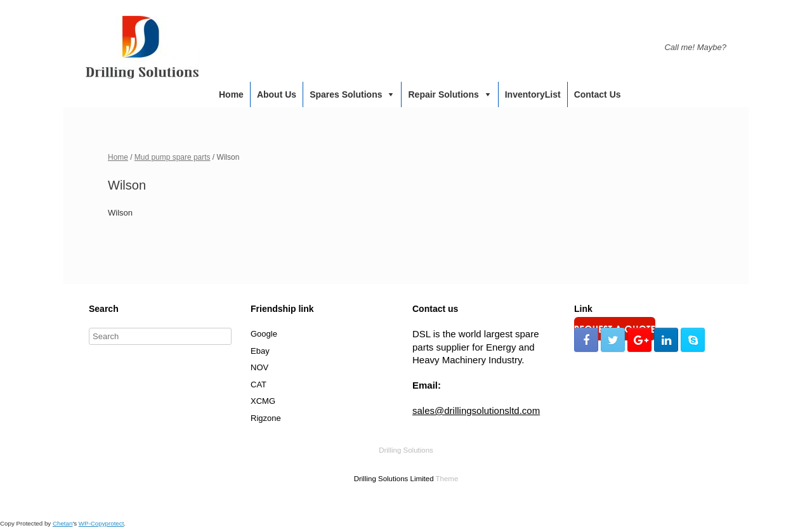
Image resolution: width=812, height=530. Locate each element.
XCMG (263, 401)
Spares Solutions (346, 94)
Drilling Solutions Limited (394, 479)
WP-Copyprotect (101, 523)
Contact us (598, 94)
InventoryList (533, 94)
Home (231, 94)
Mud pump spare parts (173, 157)
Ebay (260, 351)
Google (264, 334)
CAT (259, 385)
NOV (259, 367)
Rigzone (266, 418)
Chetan (62, 523)
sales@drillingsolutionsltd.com (476, 410)
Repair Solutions (443, 94)
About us (277, 94)
